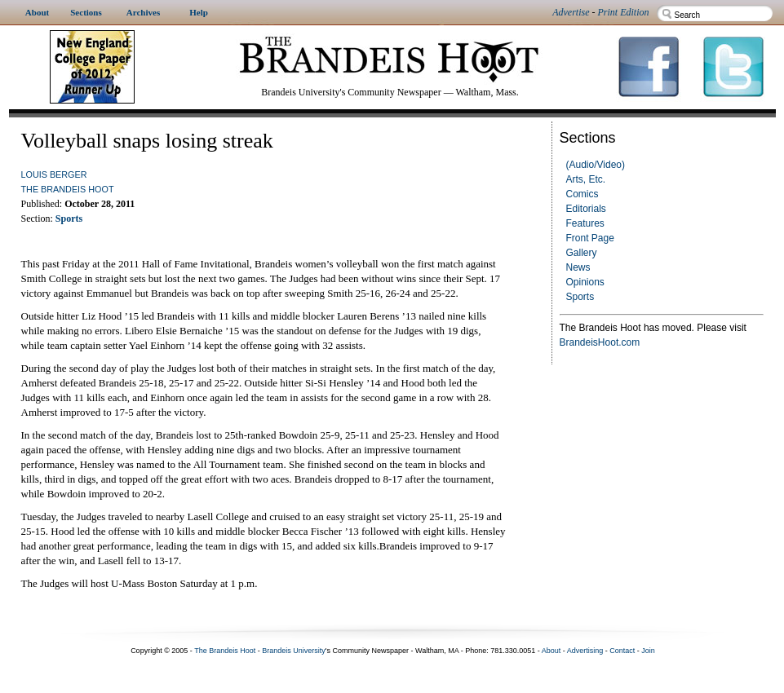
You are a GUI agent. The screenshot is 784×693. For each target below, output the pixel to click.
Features (585, 223)
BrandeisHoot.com (600, 342)
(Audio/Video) (596, 165)
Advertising (585, 651)
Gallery (582, 253)
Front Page (590, 238)
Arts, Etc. (586, 179)
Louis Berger (54, 174)
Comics (582, 194)
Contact (622, 651)
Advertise (571, 12)
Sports (580, 297)
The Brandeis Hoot (68, 189)
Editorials (586, 209)
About (551, 651)
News (578, 267)
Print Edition (624, 12)
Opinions (585, 282)
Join (648, 651)
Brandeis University (294, 651)
